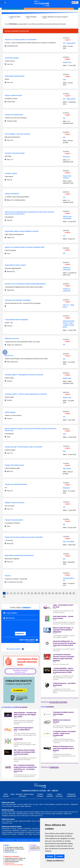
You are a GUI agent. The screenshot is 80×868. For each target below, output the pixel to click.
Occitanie (32, 814)
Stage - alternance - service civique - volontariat (22, 795)
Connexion (20, 634)
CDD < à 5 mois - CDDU (36, 804)
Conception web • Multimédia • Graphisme (15, 830)
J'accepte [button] (50, 856)
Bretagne (37, 812)
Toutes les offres (16, 17)
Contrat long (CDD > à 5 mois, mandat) (17, 804)
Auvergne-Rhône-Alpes (9, 812)
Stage (22, 806)
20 (70, 593)
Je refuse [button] (60, 856)
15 (53, 593)
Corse (55, 812)
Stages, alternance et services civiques (56, 17)
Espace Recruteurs (59, 795)
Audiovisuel (22, 821)
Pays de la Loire (40, 814)
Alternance (28, 806)
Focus (47, 707)
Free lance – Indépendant (70, 804)
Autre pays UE (26, 815)
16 (56, 593)
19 (67, 593)
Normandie (12, 814)
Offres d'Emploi (6, 795)
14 (49, 593)
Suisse (18, 815)
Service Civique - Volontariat (11, 806)
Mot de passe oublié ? (15, 649)
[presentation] (16, 625)
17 (60, 593)
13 (46, 593)
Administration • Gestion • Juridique (12, 828)
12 (42, 593)
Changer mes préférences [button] (55, 861)
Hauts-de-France (70, 812)
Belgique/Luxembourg (9, 815)
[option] (60, 736)
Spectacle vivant (7, 823)
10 (36, 593)
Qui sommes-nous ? (9, 840)
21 (74, 593)
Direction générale (19, 832)
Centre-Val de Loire (46, 812)
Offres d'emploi (32, 17)
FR (74, 2)
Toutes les (55, 702)
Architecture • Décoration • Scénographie (36, 828)
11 (39, 593)
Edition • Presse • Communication (36, 821)
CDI (3, 804)
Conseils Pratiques (40, 795)
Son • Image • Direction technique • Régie (37, 834)
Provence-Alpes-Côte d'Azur (54, 814)
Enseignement (30, 832)
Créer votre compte (28, 640)
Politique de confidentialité (71, 795)
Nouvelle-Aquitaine (22, 814)
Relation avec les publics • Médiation (13, 834)
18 (63, 593)
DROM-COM (68, 814)
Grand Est (61, 812)
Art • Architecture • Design (10, 821)
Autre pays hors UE (37, 815)
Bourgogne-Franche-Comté (25, 812)
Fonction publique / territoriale (53, 804)
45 (4, 597)
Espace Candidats (50, 795)
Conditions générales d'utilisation (25, 840)
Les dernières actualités (15, 707)
